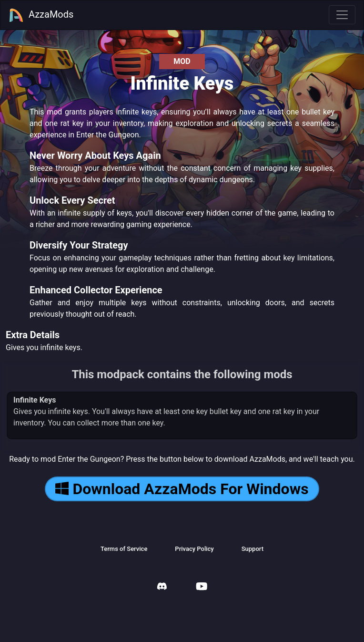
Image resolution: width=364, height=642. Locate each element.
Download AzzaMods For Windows (182, 489)
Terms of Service (124, 549)
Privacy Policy (194, 549)
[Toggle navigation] (342, 15)
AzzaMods (41, 15)
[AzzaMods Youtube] (202, 587)
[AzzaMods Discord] (162, 587)
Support (253, 549)
